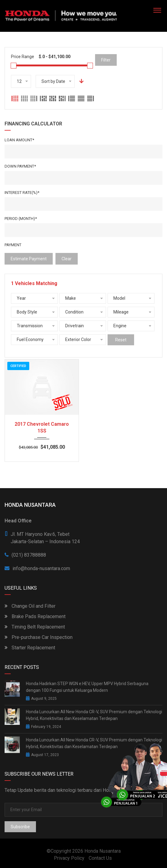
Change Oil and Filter (30, 606)
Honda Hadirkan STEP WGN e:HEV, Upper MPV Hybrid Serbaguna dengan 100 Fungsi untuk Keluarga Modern (87, 687)
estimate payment (29, 259)
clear (67, 259)
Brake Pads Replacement (35, 616)
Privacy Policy (69, 858)
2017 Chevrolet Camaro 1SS (42, 427)
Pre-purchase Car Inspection (39, 637)
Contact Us (100, 858)
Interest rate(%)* (22, 193)
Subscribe (20, 827)
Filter (106, 60)
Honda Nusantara (103, 851)
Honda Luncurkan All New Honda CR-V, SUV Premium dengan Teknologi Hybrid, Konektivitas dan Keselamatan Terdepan (94, 715)
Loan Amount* (19, 140)
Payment (13, 245)
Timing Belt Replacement (35, 627)
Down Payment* (20, 166)
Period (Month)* (21, 219)
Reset (121, 340)
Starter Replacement (30, 648)
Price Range (23, 57)
